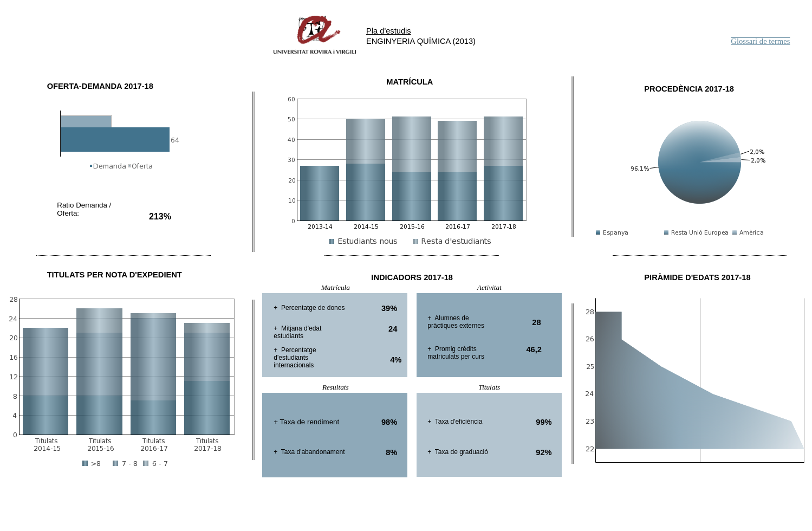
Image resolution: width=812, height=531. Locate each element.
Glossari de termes (760, 41)
